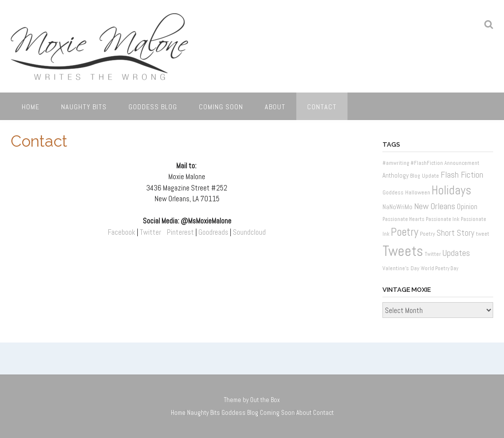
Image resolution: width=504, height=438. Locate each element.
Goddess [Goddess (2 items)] (393, 192)
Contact (322, 107)
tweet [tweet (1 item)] (483, 234)
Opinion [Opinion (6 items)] (467, 206)
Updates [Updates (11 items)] (456, 253)
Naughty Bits (84, 107)
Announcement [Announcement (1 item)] (462, 163)
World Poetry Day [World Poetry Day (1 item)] (440, 268)
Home (31, 107)
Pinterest (180, 232)
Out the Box (265, 400)
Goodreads (213, 232)
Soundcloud (249, 232)
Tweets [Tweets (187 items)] (403, 251)
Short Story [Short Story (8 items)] (456, 233)
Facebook (122, 232)
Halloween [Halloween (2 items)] (418, 192)
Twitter (150, 232)
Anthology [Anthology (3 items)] (395, 175)
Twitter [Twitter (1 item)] (433, 254)
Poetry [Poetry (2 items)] (427, 234)
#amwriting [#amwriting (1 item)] (396, 163)
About (275, 107)
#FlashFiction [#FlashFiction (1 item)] (427, 163)
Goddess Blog (153, 107)
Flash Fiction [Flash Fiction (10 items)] (462, 175)
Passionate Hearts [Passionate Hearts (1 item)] (403, 219)
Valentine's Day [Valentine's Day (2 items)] (401, 268)
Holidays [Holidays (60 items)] (452, 190)
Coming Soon (221, 107)
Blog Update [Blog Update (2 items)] (425, 176)
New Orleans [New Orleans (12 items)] (435, 206)
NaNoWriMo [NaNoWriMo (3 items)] (397, 207)
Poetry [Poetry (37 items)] (405, 232)
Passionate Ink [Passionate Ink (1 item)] (442, 219)
